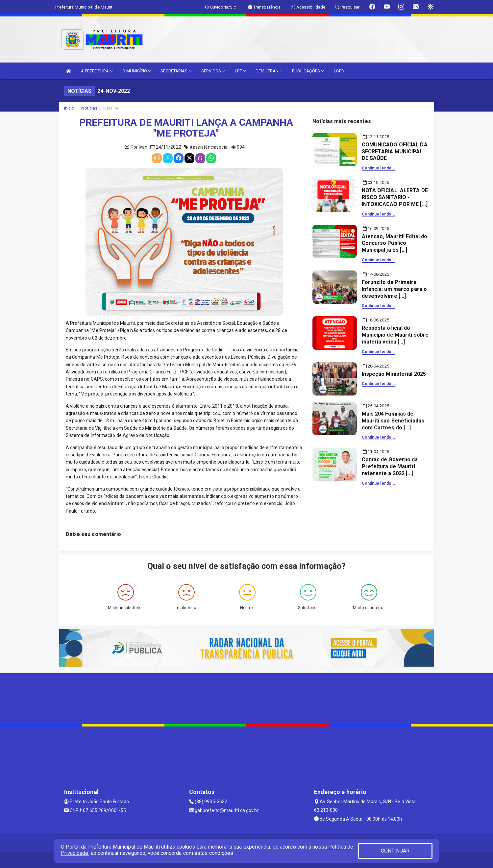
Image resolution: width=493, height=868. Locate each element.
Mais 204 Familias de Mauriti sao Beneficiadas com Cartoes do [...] (393, 421)
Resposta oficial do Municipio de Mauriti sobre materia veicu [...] (395, 335)
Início (69, 108)
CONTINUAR (395, 851)
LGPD (339, 71)
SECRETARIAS (176, 71)
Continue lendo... (379, 168)
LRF (240, 71)
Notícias (89, 108)
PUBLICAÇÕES (308, 71)
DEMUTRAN (269, 71)
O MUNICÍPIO (136, 71)
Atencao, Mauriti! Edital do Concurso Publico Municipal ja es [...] (395, 243)
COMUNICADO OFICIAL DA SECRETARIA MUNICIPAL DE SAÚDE (395, 152)
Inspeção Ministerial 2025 (394, 374)
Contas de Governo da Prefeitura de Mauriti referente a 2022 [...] (390, 466)
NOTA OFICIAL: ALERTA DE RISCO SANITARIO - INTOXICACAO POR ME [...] (395, 197)
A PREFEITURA (97, 71)
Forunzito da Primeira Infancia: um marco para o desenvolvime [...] (394, 289)
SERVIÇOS (213, 71)
